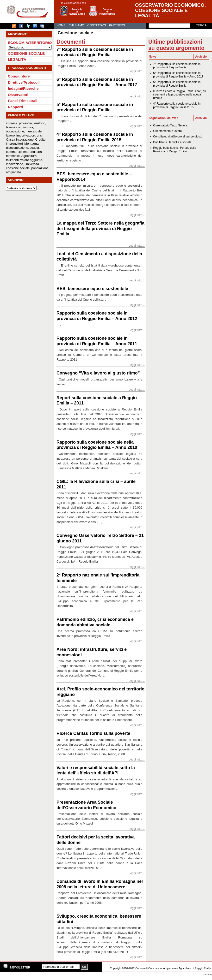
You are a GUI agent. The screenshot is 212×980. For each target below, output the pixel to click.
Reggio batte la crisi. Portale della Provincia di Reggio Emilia (175, 149)
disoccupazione (17, 148)
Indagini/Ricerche (23, 88)
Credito (41, 140)
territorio (39, 123)
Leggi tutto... (137, 71)
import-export (26, 135)
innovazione (15, 164)
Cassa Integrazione (20, 140)
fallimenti (12, 160)
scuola (34, 148)
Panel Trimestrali (23, 101)
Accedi (208, 975)
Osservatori (18, 95)
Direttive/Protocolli (24, 82)
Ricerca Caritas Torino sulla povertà (93, 733)
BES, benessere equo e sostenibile (92, 289)
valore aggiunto (31, 160)
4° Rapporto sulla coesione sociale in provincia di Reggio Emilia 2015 (177, 105)
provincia (25, 123)
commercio (14, 152)
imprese (12, 123)
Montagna (31, 144)
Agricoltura (29, 156)
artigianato (13, 172)
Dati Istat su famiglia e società (172, 142)
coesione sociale (18, 168)
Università (32, 164)
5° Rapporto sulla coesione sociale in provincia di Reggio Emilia (177, 84)
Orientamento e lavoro (167, 131)
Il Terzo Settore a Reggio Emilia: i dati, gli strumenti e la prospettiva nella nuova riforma (179, 95)
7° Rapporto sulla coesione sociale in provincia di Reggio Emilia (177, 66)
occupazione (15, 131)
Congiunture (19, 76)
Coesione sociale (26, 53)
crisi (40, 135)
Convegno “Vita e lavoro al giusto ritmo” (98, 373)
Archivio (201, 57)
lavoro (10, 127)
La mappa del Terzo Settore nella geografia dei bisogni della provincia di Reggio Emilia (100, 229)
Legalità (17, 59)
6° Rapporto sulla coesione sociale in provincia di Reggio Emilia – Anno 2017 (178, 75)
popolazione (40, 168)
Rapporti (16, 107)
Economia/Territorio (30, 43)
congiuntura (25, 127)
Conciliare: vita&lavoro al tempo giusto (178, 137)
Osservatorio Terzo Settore (170, 125)
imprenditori (14, 144)
